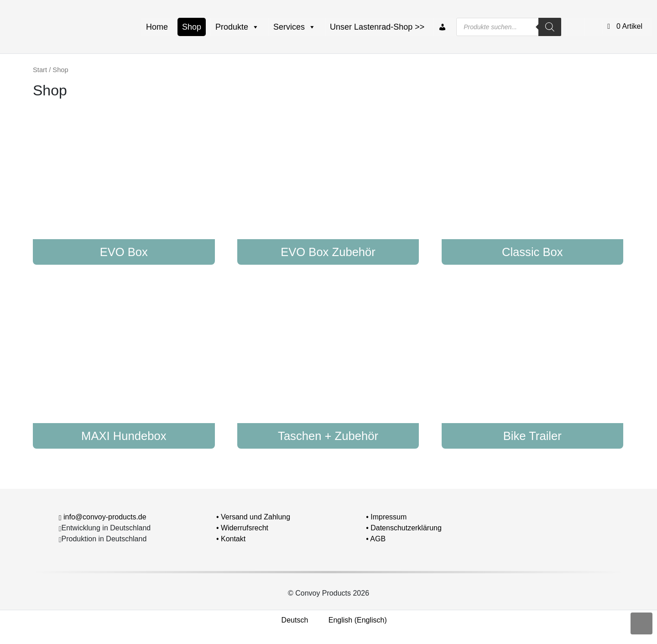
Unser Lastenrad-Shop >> (377, 27)
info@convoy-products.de (105, 517)
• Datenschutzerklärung (404, 528)
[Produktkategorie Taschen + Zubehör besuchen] (328, 368)
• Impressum (386, 517)
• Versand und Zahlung (253, 517)
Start (40, 70)
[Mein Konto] (443, 27)
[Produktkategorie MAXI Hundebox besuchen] (124, 368)
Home (157, 27)
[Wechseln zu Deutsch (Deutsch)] (289, 620)
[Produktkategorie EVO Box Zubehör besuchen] (328, 184)
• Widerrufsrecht (242, 528)
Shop (192, 27)
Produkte (237, 27)
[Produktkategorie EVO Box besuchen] (124, 184)
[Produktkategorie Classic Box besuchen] (533, 184)
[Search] (550, 27)
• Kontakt (231, 539)
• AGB (376, 539)
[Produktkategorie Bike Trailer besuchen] (533, 368)
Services (295, 27)
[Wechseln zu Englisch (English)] (352, 620)
